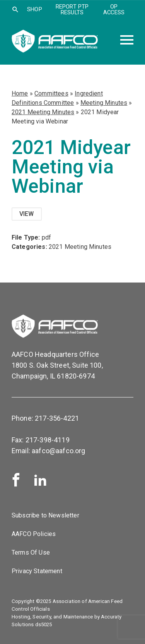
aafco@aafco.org (58, 451)
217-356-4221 (57, 418)
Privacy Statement (37, 571)
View (27, 214)
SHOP (35, 9)
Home (20, 93)
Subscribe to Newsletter (45, 515)
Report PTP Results (72, 9)
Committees (51, 93)
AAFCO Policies (34, 534)
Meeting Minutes (104, 103)
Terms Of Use (31, 552)
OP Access (114, 9)
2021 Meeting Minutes (43, 112)
